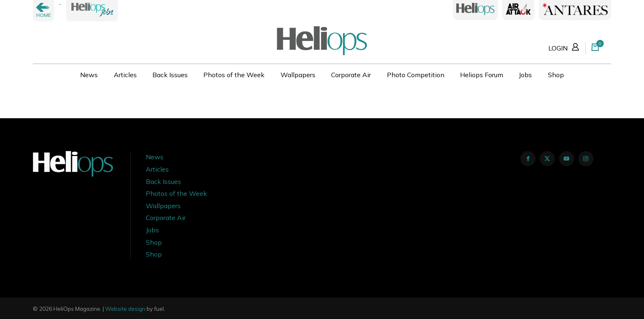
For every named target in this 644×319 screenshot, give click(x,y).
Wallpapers (298, 75)
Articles (125, 75)
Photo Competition (416, 75)
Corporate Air (351, 75)
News (89, 75)
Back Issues (170, 75)
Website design (125, 309)
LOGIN (565, 46)
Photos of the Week (234, 75)
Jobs (525, 75)
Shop (556, 75)
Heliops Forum (482, 75)
